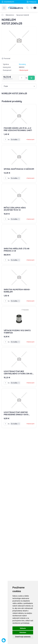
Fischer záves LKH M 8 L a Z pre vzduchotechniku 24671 (18, 129)
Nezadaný (22, 64)
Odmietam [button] (23, 632)
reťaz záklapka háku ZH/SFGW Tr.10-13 (15, 209)
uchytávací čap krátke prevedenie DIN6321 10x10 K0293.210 (17, 415)
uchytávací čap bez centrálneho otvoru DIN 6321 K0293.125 (19, 374)
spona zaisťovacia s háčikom (19, 169)
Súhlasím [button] (23, 628)
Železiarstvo (10, 15)
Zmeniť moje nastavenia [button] (23, 637)
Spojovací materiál (23, 15)
